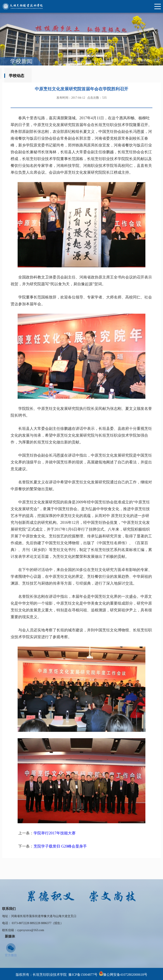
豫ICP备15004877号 (83, 975)
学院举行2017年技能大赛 (55, 858)
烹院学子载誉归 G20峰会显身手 (60, 871)
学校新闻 (127, 60)
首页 (114, 60)
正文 (157, 60)
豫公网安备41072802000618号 (125, 975)
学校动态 (143, 60)
